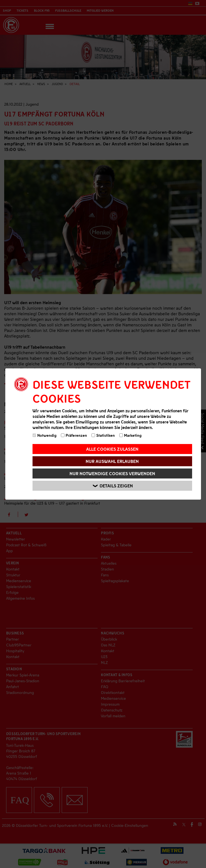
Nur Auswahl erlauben (112, 461)
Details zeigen (113, 486)
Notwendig (44, 435)
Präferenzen (74, 435)
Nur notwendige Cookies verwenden (112, 473)
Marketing (130, 435)
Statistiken (103, 435)
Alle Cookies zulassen (112, 449)
